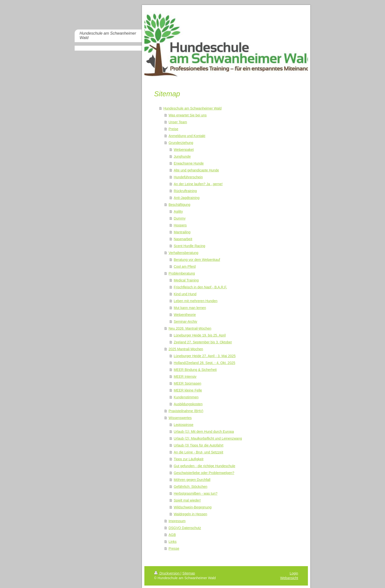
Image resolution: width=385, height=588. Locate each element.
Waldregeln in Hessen (190, 514)
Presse (174, 548)
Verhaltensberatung (183, 253)
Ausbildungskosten (188, 404)
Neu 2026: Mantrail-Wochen (190, 328)
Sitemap (189, 573)
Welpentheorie (185, 315)
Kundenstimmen (186, 397)
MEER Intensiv (185, 377)
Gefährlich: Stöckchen (190, 487)
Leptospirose (183, 425)
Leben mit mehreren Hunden (195, 301)
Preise (173, 129)
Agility (178, 211)
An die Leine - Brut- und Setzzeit (198, 452)
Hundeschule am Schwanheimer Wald (192, 108)
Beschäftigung (179, 205)
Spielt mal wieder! (187, 500)
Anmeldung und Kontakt (187, 136)
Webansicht (289, 578)
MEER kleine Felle (188, 390)
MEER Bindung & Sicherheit (195, 370)
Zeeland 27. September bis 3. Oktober (203, 342)
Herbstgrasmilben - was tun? (195, 493)
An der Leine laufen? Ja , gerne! (198, 184)
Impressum (177, 521)
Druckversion (167, 573)
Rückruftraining (185, 191)
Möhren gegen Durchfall (192, 480)
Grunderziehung (181, 143)
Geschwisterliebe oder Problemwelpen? (204, 473)
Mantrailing (182, 232)
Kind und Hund (185, 294)
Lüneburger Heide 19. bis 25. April (200, 335)
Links (172, 542)
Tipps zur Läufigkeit (188, 459)
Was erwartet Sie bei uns (187, 115)
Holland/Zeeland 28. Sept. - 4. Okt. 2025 (204, 363)
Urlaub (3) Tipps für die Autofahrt (198, 445)
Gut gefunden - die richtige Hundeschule (204, 466)
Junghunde (182, 156)
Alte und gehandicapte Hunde (196, 170)
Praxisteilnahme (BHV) (186, 411)
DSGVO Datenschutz (185, 528)
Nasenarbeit (183, 239)
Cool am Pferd (185, 266)
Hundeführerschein (188, 177)
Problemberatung (182, 273)
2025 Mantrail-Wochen (186, 349)
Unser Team (178, 122)
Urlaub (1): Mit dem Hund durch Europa (204, 432)
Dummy (179, 218)
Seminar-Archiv (185, 322)
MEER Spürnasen (187, 383)
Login (294, 573)
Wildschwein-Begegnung (192, 507)
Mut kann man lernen (190, 308)
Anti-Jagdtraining (186, 198)
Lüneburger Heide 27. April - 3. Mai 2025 (205, 356)
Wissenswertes (180, 418)
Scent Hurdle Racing (189, 246)
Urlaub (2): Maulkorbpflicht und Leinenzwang (208, 438)
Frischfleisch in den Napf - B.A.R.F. (200, 287)
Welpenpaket (184, 150)
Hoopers (180, 225)
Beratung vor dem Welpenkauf (197, 260)
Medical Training (186, 280)
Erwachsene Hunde (189, 163)
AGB (172, 535)
